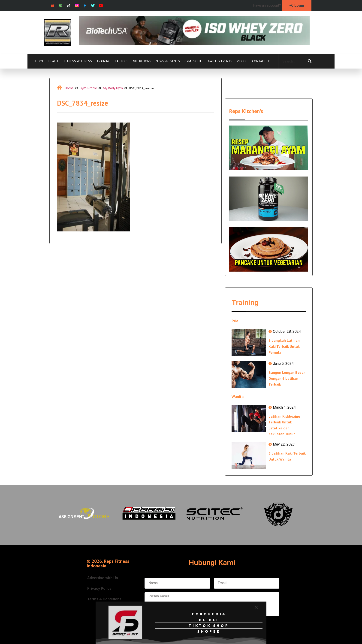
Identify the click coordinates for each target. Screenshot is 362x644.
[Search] (310, 61)
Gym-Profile (88, 88)
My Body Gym (113, 88)
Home (40, 61)
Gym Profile (194, 61)
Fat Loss (122, 61)
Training (103, 61)
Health (54, 61)
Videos (242, 61)
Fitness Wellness (78, 61)
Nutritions (142, 61)
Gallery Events (220, 61)
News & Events (168, 61)
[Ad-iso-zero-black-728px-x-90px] (194, 44)
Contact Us (261, 61)
